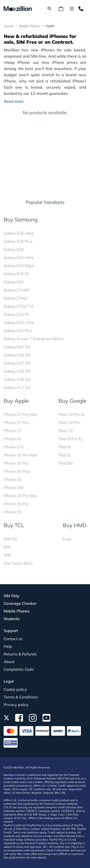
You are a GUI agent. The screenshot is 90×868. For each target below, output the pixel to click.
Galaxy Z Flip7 (16, 298)
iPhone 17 (12, 431)
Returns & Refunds (20, 654)
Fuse (67, 539)
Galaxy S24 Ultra (18, 322)
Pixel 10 (66, 431)
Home (9, 26)
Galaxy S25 (14, 282)
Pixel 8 (64, 455)
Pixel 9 (64, 447)
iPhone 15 (12, 512)
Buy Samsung (21, 220)
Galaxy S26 (14, 249)
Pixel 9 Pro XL (71, 439)
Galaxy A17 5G (17, 387)
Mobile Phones (17, 611)
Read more (14, 101)
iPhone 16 (12, 479)
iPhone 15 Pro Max (20, 496)
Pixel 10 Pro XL (72, 414)
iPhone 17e (14, 447)
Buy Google (72, 401)
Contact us (13, 639)
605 (7, 547)
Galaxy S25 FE (16, 274)
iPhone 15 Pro (16, 504)
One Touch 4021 (18, 563)
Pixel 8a (66, 463)
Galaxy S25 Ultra (18, 257)
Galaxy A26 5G (17, 379)
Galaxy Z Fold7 (17, 290)
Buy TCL (14, 525)
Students (12, 619)
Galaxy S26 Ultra (18, 233)
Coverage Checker (20, 603)
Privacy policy (16, 705)
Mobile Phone (29, 26)
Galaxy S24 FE (16, 314)
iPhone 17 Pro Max (20, 414)
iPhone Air (13, 439)
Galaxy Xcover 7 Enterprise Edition (33, 339)
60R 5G (10, 539)
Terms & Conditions (21, 697)
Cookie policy (15, 689)
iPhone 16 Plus (17, 471)
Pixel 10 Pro (69, 423)
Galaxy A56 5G (17, 355)
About (9, 662)
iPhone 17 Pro (16, 423)
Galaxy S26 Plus (18, 241)
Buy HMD (75, 525)
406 (7, 555)
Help (8, 646)
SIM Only (12, 596)
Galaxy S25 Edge (19, 266)
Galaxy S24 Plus (18, 331)
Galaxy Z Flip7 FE (19, 306)
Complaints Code (19, 669)
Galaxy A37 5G (17, 363)
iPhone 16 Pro (16, 463)
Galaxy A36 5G (17, 371)
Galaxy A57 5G (17, 347)
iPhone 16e (14, 488)
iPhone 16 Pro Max (20, 455)
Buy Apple (16, 401)
